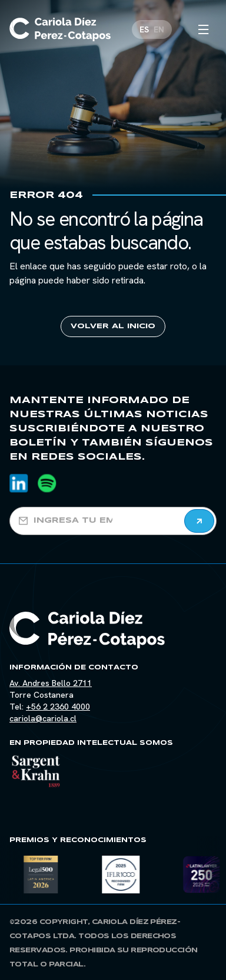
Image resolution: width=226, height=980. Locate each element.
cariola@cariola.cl (43, 718)
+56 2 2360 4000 (58, 707)
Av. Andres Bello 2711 (51, 683)
